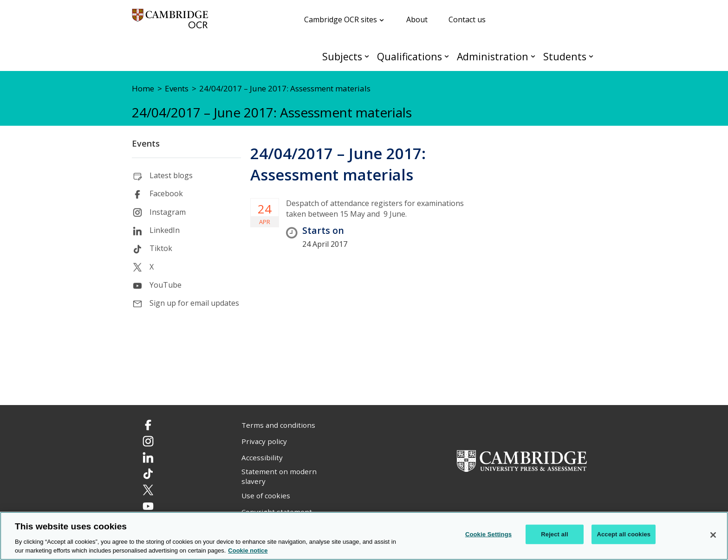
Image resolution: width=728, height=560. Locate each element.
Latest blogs (171, 175)
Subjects (342, 56)
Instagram (168, 212)
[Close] (713, 535)
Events (146, 143)
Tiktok (161, 248)
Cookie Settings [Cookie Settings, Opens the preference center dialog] (488, 534)
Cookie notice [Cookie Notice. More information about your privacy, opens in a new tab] (248, 550)
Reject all (554, 534)
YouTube (166, 285)
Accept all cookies (624, 534)
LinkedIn (165, 230)
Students (565, 56)
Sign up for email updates (194, 303)
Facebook (166, 193)
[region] (364, 536)
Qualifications (409, 56)
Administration (493, 56)
